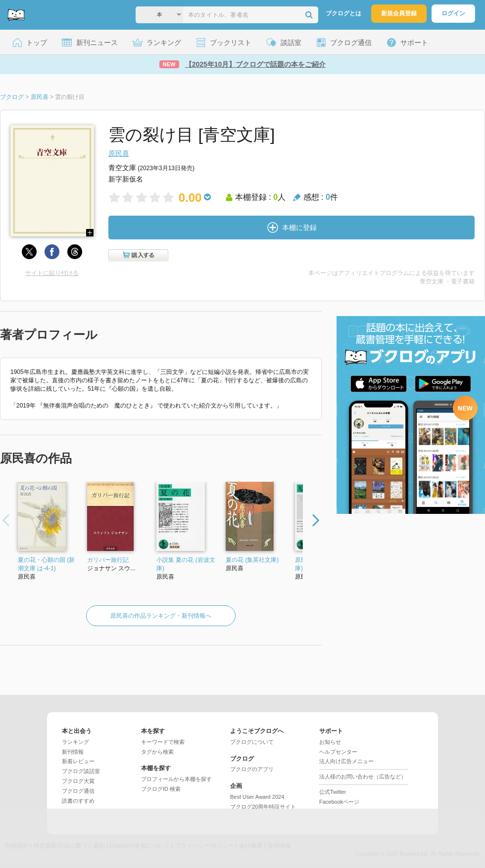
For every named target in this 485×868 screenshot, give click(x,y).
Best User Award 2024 (257, 797)
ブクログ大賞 (78, 781)
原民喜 (119, 153)
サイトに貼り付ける (52, 273)
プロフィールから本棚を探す (176, 779)
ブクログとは (343, 13)
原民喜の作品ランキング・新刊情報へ (161, 616)
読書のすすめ (78, 801)
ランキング (75, 742)
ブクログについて (252, 742)
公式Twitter (333, 792)
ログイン (453, 13)
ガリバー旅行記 (108, 560)
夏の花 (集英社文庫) (252, 560)
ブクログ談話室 (81, 771)
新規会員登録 (399, 13)
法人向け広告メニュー (346, 761)
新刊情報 (73, 752)
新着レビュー (78, 761)
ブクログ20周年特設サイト (263, 807)
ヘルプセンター (338, 752)
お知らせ (330, 742)
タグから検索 (157, 752)
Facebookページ (339, 802)
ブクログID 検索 (161, 789)
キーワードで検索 (163, 742)
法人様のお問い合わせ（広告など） (363, 777)
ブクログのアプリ (252, 769)
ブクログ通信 (78, 791)
